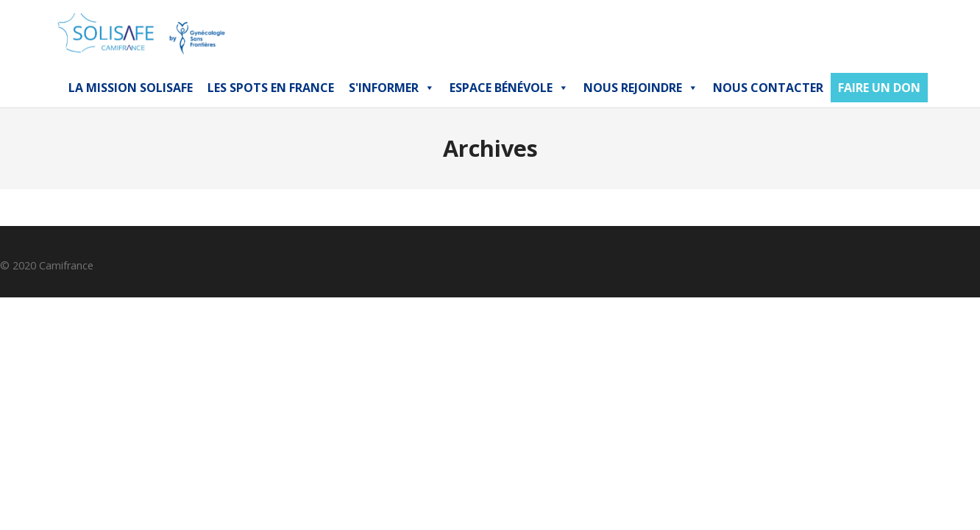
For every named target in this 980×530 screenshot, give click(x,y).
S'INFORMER (392, 88)
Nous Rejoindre (641, 88)
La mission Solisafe (131, 88)
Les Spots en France (271, 88)
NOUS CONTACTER (768, 88)
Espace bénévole (509, 88)
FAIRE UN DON (879, 88)
